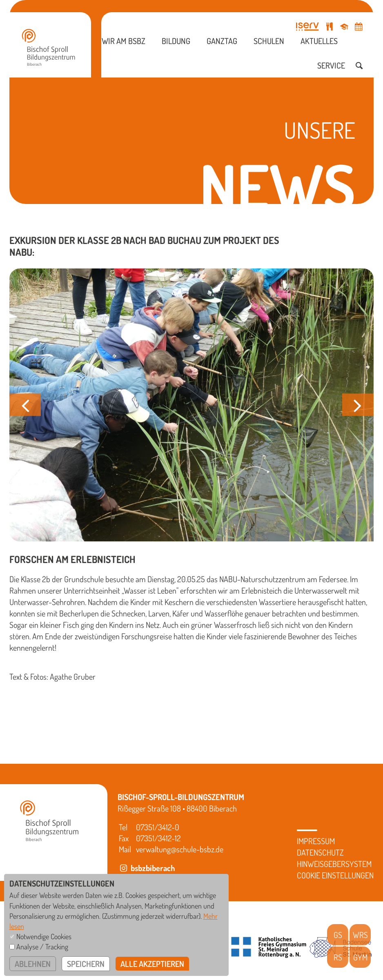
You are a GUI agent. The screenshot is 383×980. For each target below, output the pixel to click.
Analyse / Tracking (42, 947)
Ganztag (222, 41)
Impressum (316, 841)
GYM (360, 957)
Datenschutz (320, 852)
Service (331, 65)
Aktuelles (319, 41)
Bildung (176, 41)
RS (338, 957)
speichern (86, 964)
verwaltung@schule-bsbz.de (180, 849)
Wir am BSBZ (124, 41)
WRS (360, 935)
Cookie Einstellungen (335, 875)
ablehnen (33, 964)
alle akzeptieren (152, 964)
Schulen (269, 41)
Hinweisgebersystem (334, 864)
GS (338, 935)
